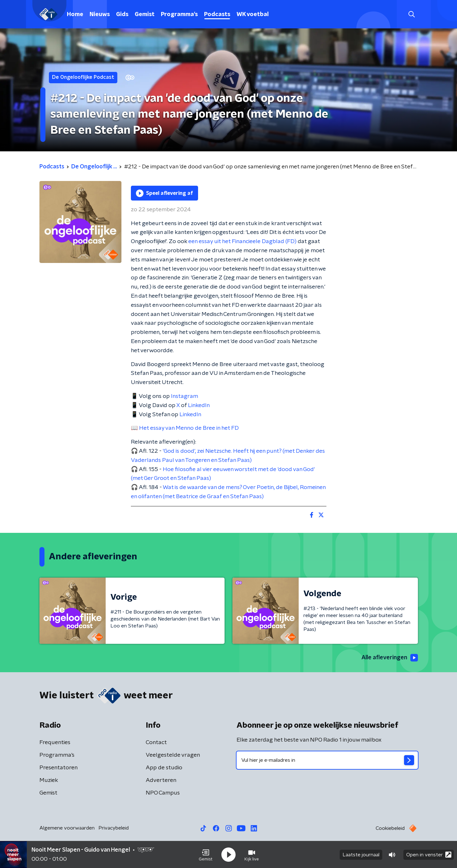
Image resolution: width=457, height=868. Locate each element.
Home (75, 15)
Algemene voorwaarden (67, 828)
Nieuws (100, 15)
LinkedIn (199, 405)
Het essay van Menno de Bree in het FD (189, 428)
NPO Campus (163, 793)
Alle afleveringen (390, 658)
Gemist (145, 15)
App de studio (164, 768)
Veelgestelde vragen (173, 755)
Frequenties (55, 743)
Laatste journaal (361, 855)
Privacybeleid (114, 828)
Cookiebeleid (390, 828)
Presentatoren (59, 768)
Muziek (49, 780)
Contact (156, 743)
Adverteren (161, 780)
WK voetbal (253, 15)
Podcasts (217, 15)
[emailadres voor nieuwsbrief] (327, 760)
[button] (206, 855)
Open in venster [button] (429, 855)
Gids (122, 15)
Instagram (185, 396)
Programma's (179, 15)
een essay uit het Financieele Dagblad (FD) (242, 242)
